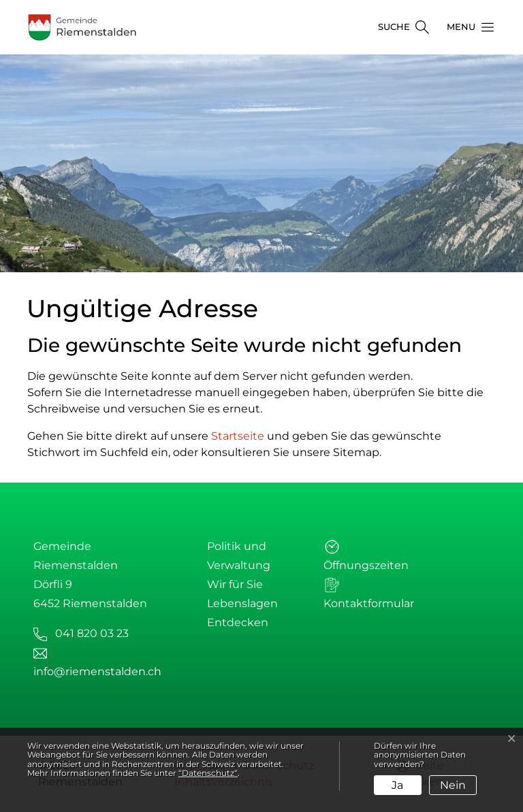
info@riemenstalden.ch (97, 671)
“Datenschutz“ (208, 773)
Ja (397, 785)
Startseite (238, 436)
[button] (466, 27)
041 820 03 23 (92, 633)
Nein (453, 785)
